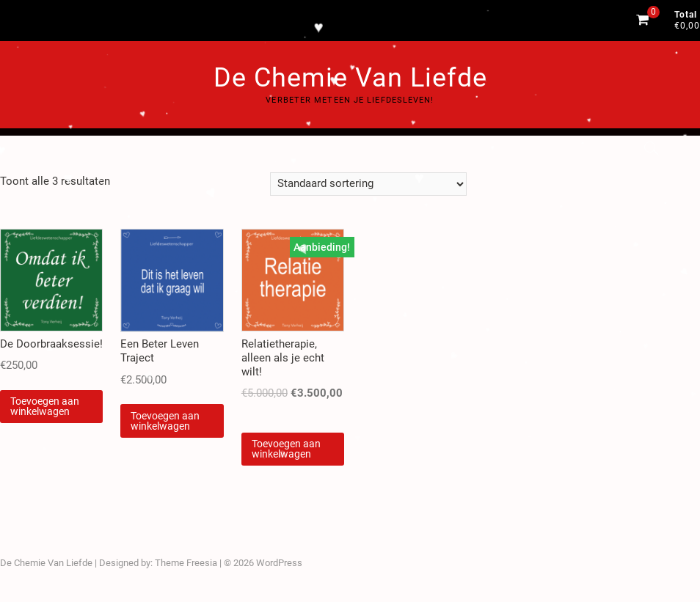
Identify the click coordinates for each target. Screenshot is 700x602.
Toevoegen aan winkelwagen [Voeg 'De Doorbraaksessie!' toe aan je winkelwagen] (45, 406)
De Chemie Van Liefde (350, 78)
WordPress (279, 563)
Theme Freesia (186, 563)
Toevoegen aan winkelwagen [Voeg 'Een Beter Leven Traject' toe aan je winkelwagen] (165, 421)
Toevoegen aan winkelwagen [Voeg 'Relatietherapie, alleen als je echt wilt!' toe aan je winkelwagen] (286, 449)
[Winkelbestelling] (368, 184)
